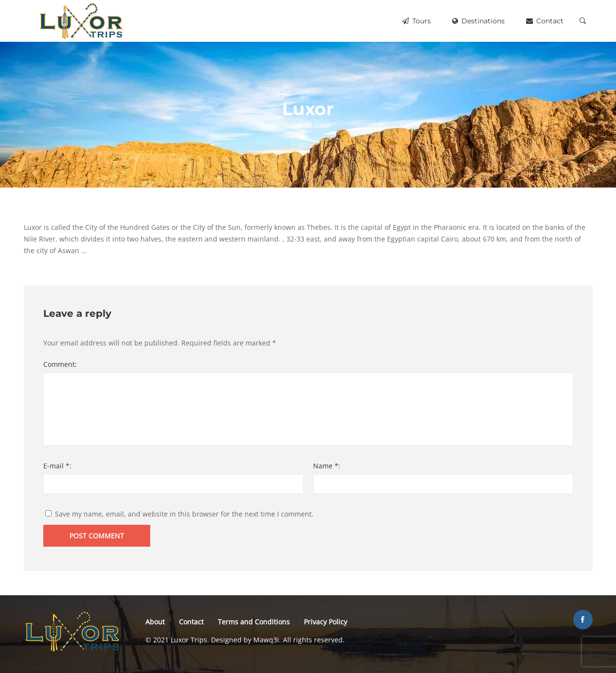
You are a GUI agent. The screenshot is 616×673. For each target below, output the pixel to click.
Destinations (478, 21)
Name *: (327, 466)
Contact (545, 21)
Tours (416, 21)
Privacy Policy (326, 622)
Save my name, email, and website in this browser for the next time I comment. (184, 514)
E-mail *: (57, 466)
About (155, 622)
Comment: (60, 364)
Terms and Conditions (254, 622)
